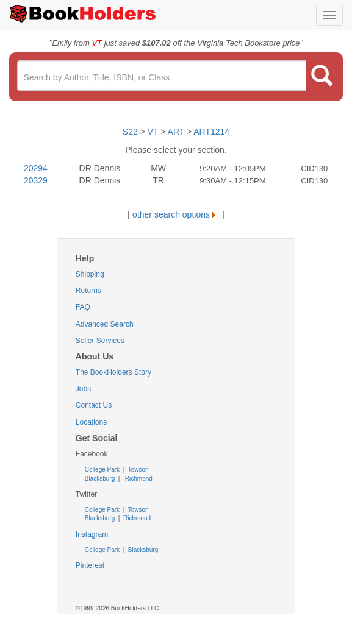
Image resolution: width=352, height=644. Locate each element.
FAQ (83, 307)
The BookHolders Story (113, 372)
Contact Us (94, 405)
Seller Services (100, 341)
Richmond (138, 479)
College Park (103, 469)
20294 (36, 168)
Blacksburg (100, 479)
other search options (176, 214)
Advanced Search (105, 324)
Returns (88, 291)
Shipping (90, 274)
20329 (36, 180)
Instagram (92, 534)
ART (176, 132)
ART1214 (211, 132)
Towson (138, 469)
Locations (91, 422)
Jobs (83, 389)
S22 (130, 132)
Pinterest (90, 565)
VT (154, 132)
